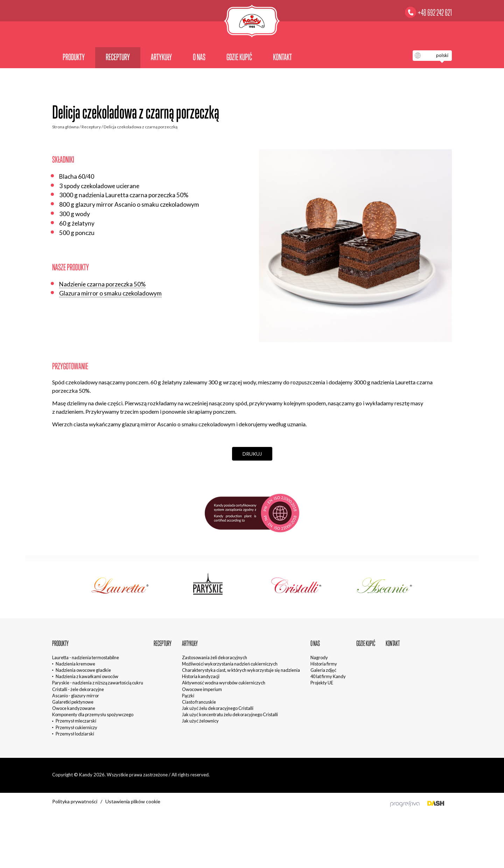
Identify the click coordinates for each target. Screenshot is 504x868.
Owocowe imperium (202, 689)
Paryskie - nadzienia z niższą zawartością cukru (98, 683)
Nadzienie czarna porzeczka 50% (102, 284)
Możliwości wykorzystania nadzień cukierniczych (230, 664)
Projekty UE (322, 683)
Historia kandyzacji (201, 676)
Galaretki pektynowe (73, 702)
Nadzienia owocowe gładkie (83, 670)
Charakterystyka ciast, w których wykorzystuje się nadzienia (241, 670)
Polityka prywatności (75, 801)
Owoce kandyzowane (74, 708)
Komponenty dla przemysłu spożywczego (93, 714)
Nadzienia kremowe (75, 664)
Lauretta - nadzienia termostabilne (86, 657)
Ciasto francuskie (199, 702)
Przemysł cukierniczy (76, 727)
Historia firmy (324, 664)
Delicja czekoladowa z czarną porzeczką (141, 127)
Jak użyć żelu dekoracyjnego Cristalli (218, 708)
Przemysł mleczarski (76, 721)
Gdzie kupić (239, 57)
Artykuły (161, 57)
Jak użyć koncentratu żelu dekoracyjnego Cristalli (230, 714)
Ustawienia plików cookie (133, 801)
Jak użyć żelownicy (200, 721)
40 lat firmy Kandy (328, 676)
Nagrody (319, 657)
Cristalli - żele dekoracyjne (78, 689)
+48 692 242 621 (435, 13)
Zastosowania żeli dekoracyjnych (215, 657)
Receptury (118, 57)
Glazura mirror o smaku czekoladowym (110, 293)
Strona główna (65, 127)
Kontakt (282, 57)
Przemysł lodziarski (75, 734)
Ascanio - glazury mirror (76, 696)
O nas (199, 57)
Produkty (74, 57)
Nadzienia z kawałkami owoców (87, 676)
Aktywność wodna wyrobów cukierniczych (224, 683)
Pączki (188, 696)
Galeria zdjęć (323, 670)
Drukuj (252, 454)
